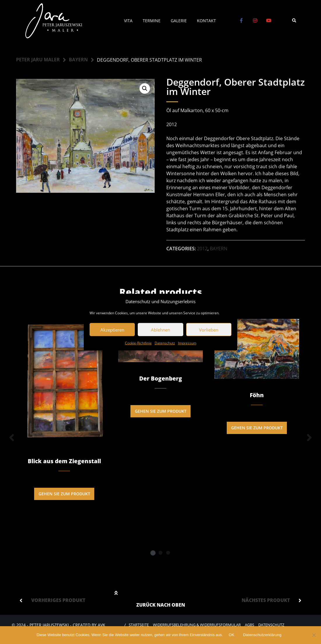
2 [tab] (160, 554)
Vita (128, 21)
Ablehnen (160, 329)
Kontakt (206, 21)
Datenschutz (165, 343)
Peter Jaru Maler (38, 60)
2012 (202, 249)
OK (232, 635)
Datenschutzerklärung (262, 635)
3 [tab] (168, 554)
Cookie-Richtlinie (138, 343)
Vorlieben (209, 329)
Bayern (78, 60)
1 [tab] (153, 554)
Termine (152, 21)
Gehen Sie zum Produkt (64, 494)
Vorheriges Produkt (58, 601)
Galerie (179, 21)
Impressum (187, 343)
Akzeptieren (112, 329)
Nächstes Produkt (266, 601)
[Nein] (314, 635)
